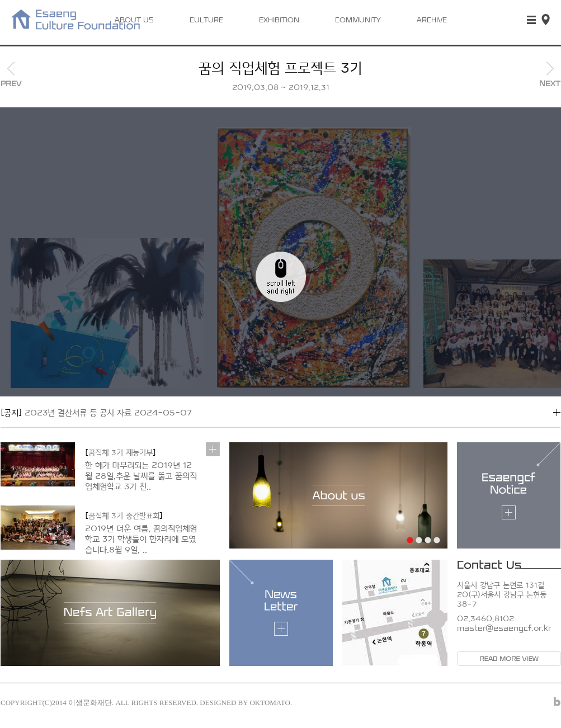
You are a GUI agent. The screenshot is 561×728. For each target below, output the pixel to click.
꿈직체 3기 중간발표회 (124, 516)
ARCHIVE (432, 20)
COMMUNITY (358, 20)
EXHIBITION (279, 20)
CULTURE (206, 20)
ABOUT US (134, 20)
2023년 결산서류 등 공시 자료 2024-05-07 (96, 413)
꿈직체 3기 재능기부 (121, 453)
